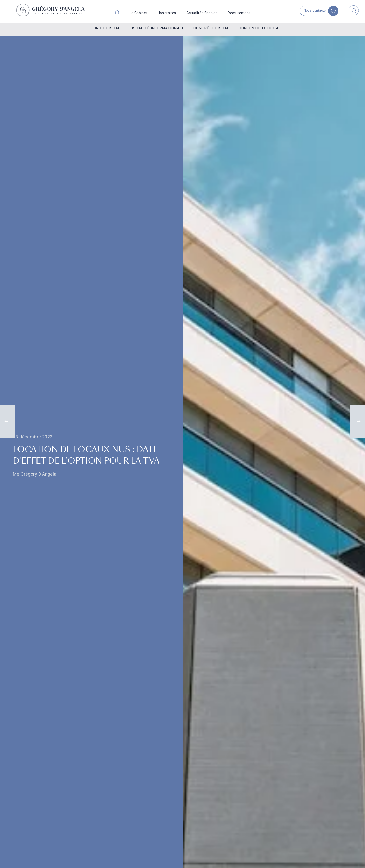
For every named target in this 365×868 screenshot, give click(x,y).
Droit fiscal (107, 28)
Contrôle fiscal (211, 28)
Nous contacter (322, 11)
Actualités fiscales (202, 13)
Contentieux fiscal (260, 28)
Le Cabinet (139, 13)
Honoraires (167, 13)
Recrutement (239, 13)
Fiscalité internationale (157, 28)
